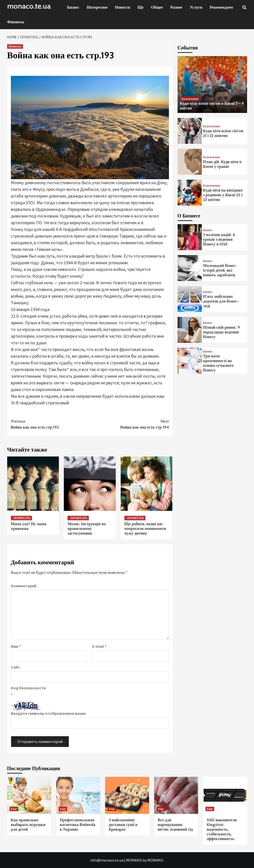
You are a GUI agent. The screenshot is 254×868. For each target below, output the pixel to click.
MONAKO (134, 860)
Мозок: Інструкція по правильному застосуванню (87, 529)
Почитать (15, 46)
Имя (16, 646)
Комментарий (24, 586)
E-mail (99, 646)
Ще (141, 7)
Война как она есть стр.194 (129, 424)
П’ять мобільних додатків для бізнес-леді (221, 301)
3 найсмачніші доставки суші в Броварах (123, 825)
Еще (14, 809)
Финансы (16, 22)
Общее (157, 7)
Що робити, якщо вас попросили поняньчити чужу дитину (145, 529)
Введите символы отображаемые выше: (49, 713)
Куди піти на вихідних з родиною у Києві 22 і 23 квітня (223, 195)
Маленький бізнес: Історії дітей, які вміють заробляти (220, 270)
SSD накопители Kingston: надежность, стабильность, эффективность (222, 829)
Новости (123, 7)
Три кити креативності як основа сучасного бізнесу (218, 363)
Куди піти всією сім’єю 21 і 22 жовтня (223, 133)
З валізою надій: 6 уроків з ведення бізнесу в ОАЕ (219, 239)
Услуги (196, 7)
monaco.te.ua (29, 6)
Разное (176, 7)
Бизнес (73, 7)
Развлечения (190, 99)
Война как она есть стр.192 (50, 424)
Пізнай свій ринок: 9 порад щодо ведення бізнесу (221, 332)
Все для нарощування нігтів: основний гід (175, 825)
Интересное (97, 7)
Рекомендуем (221, 7)
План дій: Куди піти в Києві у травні (222, 164)
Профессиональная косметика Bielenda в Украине (78, 825)
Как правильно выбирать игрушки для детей (28, 825)
